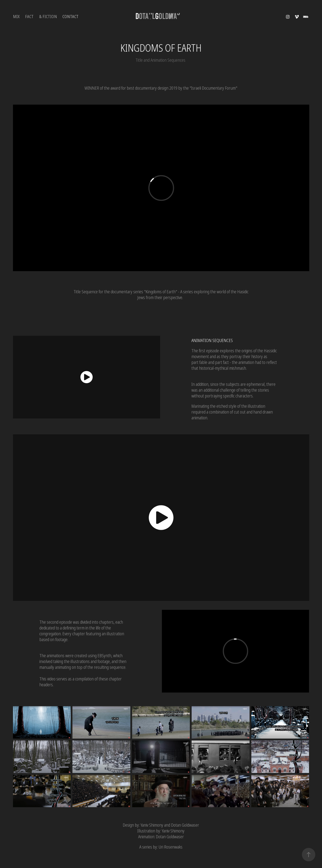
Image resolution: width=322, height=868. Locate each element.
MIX (16, 17)
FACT (29, 17)
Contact (70, 17)
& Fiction (48, 17)
